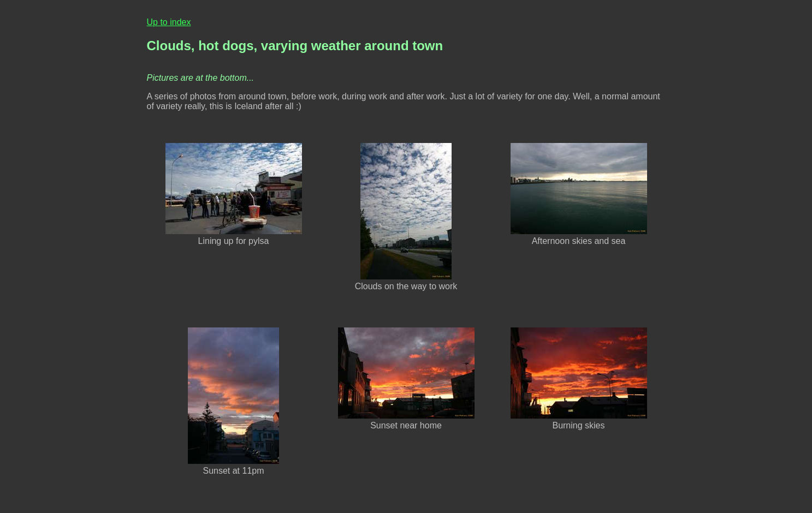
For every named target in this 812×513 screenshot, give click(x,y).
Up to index (169, 22)
